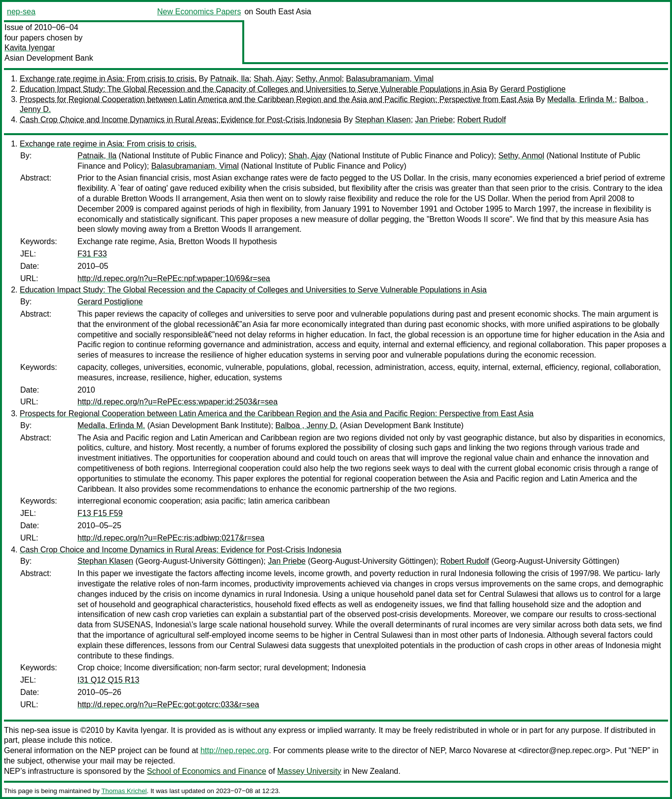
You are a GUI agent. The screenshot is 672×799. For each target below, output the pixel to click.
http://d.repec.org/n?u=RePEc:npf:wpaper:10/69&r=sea (174, 278)
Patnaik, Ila (230, 79)
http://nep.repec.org (235, 750)
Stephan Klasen (383, 120)
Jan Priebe (434, 120)
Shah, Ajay (273, 79)
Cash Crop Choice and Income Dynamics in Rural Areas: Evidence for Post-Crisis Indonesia (181, 120)
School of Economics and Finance (207, 771)
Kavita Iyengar (30, 48)
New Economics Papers (199, 12)
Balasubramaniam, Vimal (390, 79)
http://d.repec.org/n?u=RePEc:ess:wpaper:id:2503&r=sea (178, 402)
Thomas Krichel (124, 791)
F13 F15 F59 (100, 513)
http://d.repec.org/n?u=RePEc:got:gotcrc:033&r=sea (168, 705)
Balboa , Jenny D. (306, 425)
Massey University (309, 771)
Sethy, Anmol (318, 79)
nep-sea (21, 12)
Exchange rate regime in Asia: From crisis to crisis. (108, 79)
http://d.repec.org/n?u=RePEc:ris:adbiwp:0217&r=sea (171, 538)
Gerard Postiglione (533, 89)
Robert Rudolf (482, 120)
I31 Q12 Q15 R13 (108, 680)
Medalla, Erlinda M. (581, 99)
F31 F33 (92, 254)
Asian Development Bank (49, 58)
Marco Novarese (478, 750)
